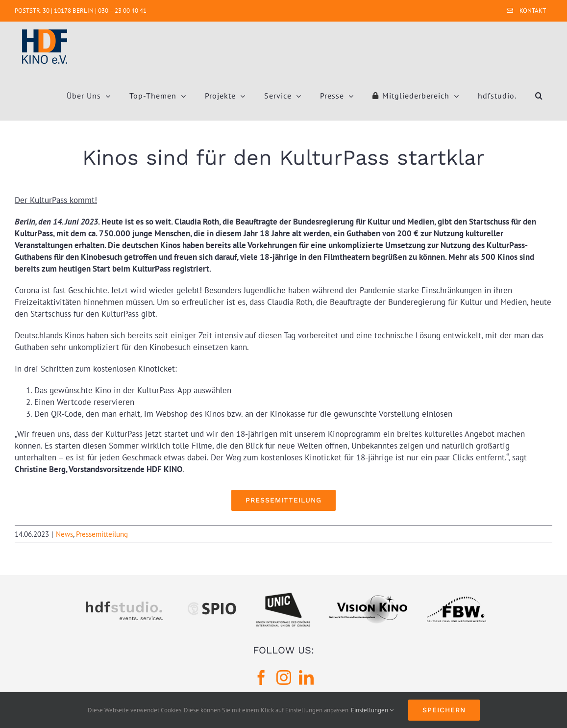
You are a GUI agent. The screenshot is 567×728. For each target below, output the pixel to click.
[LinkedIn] (306, 678)
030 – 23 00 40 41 (122, 11)
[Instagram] (284, 678)
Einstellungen (372, 710)
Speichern (444, 710)
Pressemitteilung (102, 534)
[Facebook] (261, 678)
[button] (539, 96)
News (64, 534)
